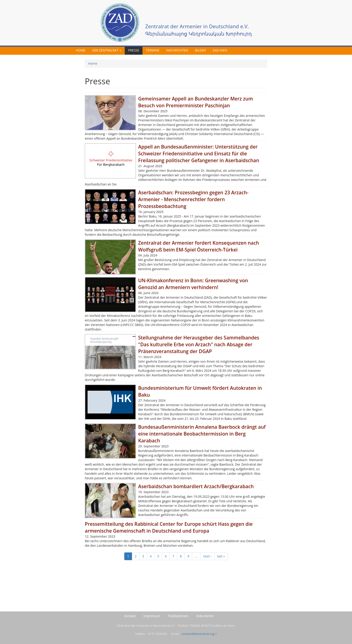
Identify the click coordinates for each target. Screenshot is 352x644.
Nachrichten (177, 50)
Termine (153, 50)
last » (221, 556)
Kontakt (130, 616)
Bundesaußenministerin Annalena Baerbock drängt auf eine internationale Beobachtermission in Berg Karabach (202, 434)
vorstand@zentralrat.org (199, 634)
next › (207, 556)
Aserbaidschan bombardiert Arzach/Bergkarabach (196, 486)
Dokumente (205, 616)
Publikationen (178, 616)
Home (81, 50)
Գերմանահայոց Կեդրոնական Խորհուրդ (199, 34)
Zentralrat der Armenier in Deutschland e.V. (197, 26)
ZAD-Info (220, 50)
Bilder (201, 50)
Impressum (152, 616)
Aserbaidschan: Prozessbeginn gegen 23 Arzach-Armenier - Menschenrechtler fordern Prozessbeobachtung (193, 199)
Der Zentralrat (107, 50)
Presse (134, 50)
